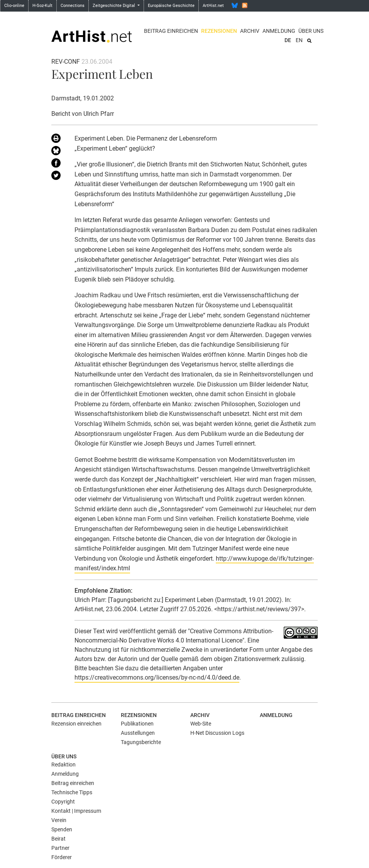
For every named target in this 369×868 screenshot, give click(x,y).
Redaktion (63, 765)
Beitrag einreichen (171, 31)
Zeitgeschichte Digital (114, 6)
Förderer (62, 857)
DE (288, 40)
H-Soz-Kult (42, 6)
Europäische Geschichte (171, 6)
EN (299, 40)
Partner (60, 848)
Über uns (311, 31)
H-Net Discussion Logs (217, 733)
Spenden (62, 829)
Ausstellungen (138, 733)
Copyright (63, 802)
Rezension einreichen (76, 724)
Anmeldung (279, 31)
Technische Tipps (72, 792)
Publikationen (137, 724)
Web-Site (201, 724)
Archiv (250, 31)
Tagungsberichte (141, 742)
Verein (59, 820)
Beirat (58, 839)
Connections (73, 6)
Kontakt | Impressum (76, 811)
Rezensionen (219, 31)
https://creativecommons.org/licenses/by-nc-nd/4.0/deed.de (157, 677)
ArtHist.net (213, 6)
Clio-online (14, 6)
